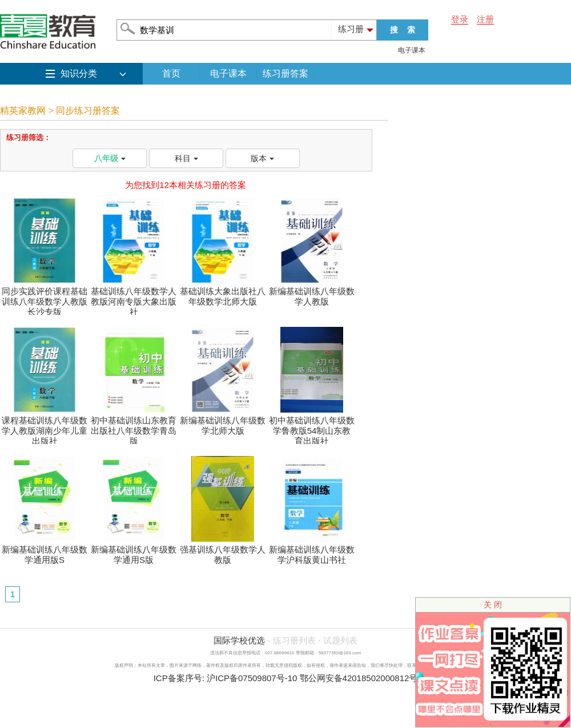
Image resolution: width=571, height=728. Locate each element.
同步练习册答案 (88, 111)
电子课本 (412, 50)
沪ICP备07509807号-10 (252, 678)
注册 (485, 19)
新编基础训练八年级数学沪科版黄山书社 (312, 551)
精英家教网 (23, 111)
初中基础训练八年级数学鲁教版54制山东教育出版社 (312, 427)
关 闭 (493, 605)
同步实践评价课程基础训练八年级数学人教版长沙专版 (45, 297)
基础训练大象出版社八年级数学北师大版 (223, 292)
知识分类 (79, 73)
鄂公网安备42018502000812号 (359, 678)
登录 (460, 19)
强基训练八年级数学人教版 (223, 551)
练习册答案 (285, 73)
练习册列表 (294, 640)
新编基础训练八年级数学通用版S (45, 551)
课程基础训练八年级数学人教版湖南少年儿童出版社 (45, 427)
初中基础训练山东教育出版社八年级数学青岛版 (134, 427)
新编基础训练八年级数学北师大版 (223, 421)
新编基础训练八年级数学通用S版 (134, 551)
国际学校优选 (239, 640)
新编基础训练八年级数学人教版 (312, 292)
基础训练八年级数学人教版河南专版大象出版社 (134, 297)
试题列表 (340, 640)
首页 (171, 73)
